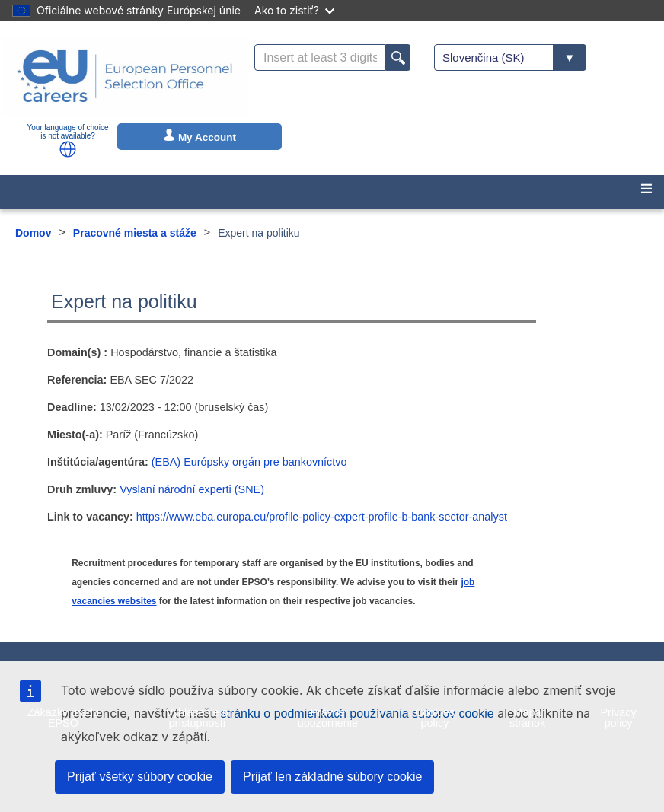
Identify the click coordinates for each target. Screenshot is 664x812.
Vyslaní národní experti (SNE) (192, 489)
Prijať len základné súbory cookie (332, 777)
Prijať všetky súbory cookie (140, 777)
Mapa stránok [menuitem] (527, 718)
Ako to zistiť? (294, 10)
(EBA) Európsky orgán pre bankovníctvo (249, 462)
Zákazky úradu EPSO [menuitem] (63, 718)
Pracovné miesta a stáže (135, 233)
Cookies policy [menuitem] (435, 718)
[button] (68, 149)
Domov (33, 233)
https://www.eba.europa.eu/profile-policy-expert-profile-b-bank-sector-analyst (322, 517)
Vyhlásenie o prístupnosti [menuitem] (197, 718)
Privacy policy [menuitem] (618, 718)
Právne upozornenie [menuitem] (328, 718)
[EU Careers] (125, 76)
